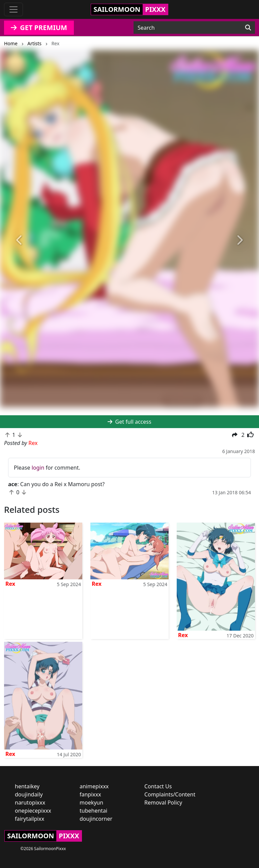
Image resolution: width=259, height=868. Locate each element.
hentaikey (27, 786)
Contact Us (158, 786)
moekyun (91, 803)
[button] (19, 240)
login (38, 468)
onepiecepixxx (33, 811)
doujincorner (96, 819)
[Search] (248, 28)
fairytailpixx (30, 819)
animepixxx (94, 786)
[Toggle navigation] (13, 9)
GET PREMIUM (39, 28)
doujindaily (29, 794)
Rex (10, 584)
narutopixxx (30, 803)
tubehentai (93, 811)
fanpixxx (90, 794)
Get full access (129, 422)
